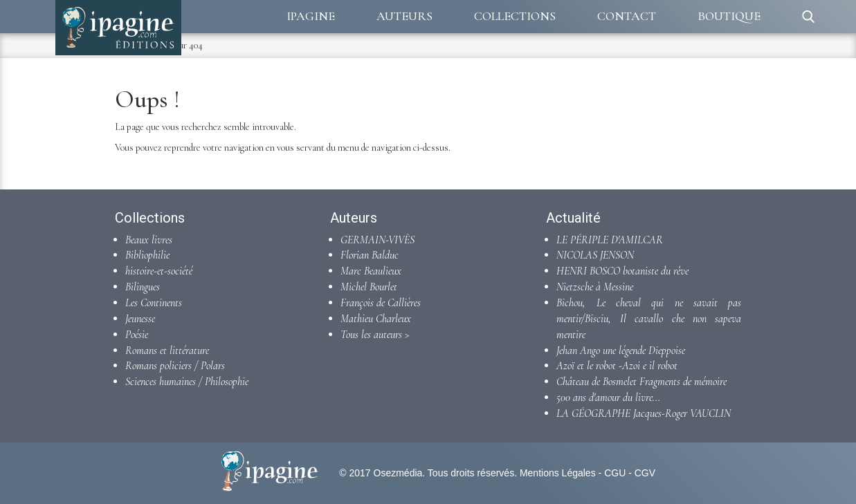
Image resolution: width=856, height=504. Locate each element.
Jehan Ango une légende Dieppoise (621, 351)
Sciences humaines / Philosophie (187, 382)
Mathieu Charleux (376, 319)
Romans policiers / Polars (175, 366)
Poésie (137, 335)
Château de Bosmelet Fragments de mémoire (641, 382)
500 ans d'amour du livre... (608, 398)
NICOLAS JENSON (595, 255)
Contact (627, 16)
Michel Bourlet (369, 287)
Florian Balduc (370, 255)
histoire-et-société (159, 271)
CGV (645, 473)
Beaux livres (149, 240)
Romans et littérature (167, 351)
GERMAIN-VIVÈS (377, 240)
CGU (615, 473)
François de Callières (381, 303)
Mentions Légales (558, 473)
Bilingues (143, 287)
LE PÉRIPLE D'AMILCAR (610, 240)
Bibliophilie (147, 255)
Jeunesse (140, 319)
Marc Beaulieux (371, 271)
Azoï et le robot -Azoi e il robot (617, 366)
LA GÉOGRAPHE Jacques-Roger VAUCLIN (644, 413)
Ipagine (311, 16)
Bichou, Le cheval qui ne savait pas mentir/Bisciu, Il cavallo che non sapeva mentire (649, 319)
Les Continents (154, 303)
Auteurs (404, 16)
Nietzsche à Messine (595, 287)
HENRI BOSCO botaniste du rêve (622, 271)
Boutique (729, 16)
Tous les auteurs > (375, 335)
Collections (515, 16)
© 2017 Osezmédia (381, 473)
